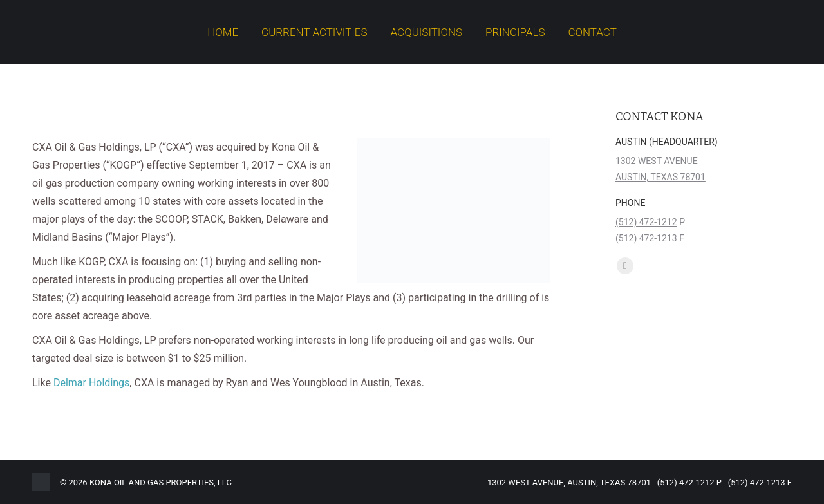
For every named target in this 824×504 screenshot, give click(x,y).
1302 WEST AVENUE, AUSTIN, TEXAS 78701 (569, 482)
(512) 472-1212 (646, 222)
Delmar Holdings (91, 383)
